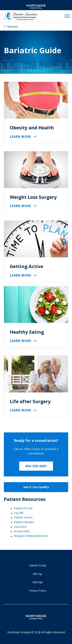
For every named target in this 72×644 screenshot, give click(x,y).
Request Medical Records (31, 536)
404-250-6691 (36, 466)
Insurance (20, 527)
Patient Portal (23, 508)
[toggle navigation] (67, 16)
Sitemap (38, 582)
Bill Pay (38, 574)
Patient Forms (23, 517)
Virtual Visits (22, 531)
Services (13, 26)
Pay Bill (19, 513)
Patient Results (24, 522)
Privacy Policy (38, 591)
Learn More (20, 137)
